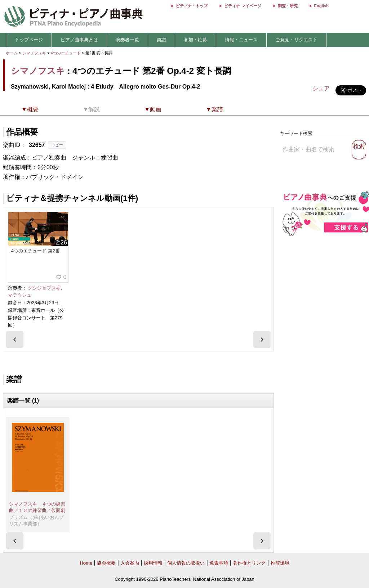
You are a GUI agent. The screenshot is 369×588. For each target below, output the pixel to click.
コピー (57, 145)
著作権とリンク (249, 563)
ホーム (12, 53)
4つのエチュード (66, 53)
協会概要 (106, 563)
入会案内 (130, 563)
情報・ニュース (241, 40)
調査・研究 (288, 6)
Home (86, 563)
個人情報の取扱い (186, 563)
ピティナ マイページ (243, 6)
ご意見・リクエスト (296, 40)
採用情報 (153, 563)
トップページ (29, 40)
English (321, 6)
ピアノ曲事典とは (79, 40)
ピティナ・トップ (192, 6)
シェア (321, 88)
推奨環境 (280, 563)
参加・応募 (195, 40)
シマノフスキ (34, 53)
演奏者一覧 (127, 40)
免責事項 (219, 563)
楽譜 (161, 40)
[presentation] (15, 340)
